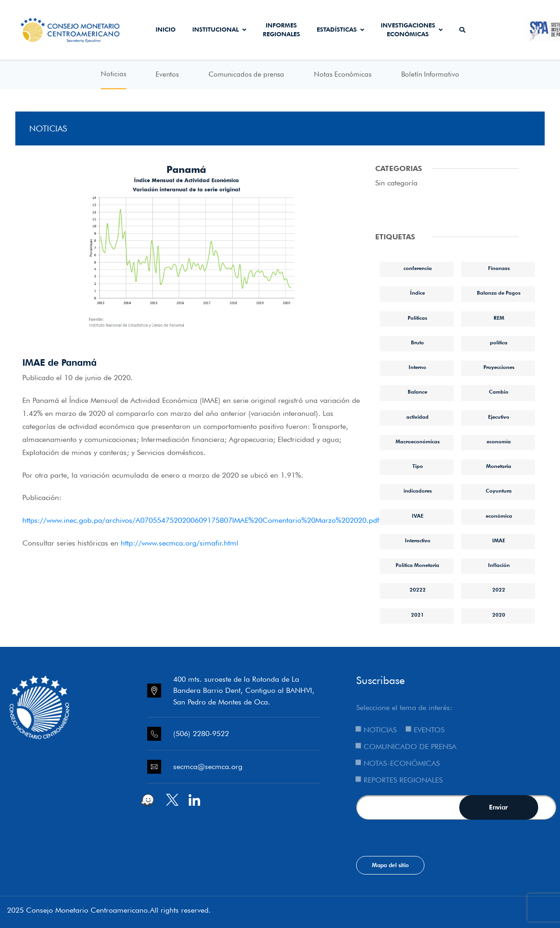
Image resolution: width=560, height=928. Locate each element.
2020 (499, 615)
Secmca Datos (499, 30)
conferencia (418, 268)
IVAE (418, 516)
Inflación (499, 565)
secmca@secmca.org (208, 767)
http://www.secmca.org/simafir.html (179, 543)
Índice (417, 293)
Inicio (166, 29)
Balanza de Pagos (499, 293)
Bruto (417, 342)
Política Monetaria (417, 565)
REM (499, 318)
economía (499, 441)
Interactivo (418, 540)
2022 (499, 590)
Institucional (219, 29)
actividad (417, 417)
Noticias (114, 74)
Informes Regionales (281, 30)
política (499, 342)
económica (499, 516)
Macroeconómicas (418, 441)
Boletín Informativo (430, 74)
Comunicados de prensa (246, 74)
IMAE (499, 540)
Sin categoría (396, 183)
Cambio (499, 392)
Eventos (167, 74)
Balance (417, 392)
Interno (417, 367)
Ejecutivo (499, 417)
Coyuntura (499, 491)
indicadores (418, 491)
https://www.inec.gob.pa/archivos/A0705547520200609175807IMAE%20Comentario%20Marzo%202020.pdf (201, 520)
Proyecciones (499, 367)
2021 (417, 615)
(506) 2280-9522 (201, 734)
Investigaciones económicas (412, 30)
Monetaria (499, 466)
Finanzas (499, 268)
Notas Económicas (343, 74)
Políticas (417, 318)
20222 (418, 590)
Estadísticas (340, 29)
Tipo (418, 466)
